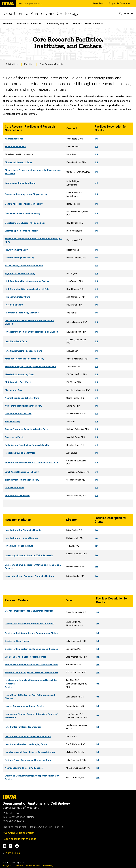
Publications (12, 64)
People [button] (77, 24)
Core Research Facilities (52, 64)
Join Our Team (97, 3)
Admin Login (13, 853)
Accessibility (48, 866)
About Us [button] (7, 24)
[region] (68, 315)
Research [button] (36, 24)
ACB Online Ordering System (18, 833)
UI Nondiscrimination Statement (28, 866)
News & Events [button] (93, 24)
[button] (126, 13)
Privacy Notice (8, 866)
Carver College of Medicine (30, 4)
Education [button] (22, 24)
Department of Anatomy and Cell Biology (41, 13)
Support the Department (120, 3)
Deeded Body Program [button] (57, 24)
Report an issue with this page (19, 839)
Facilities (29, 64)
